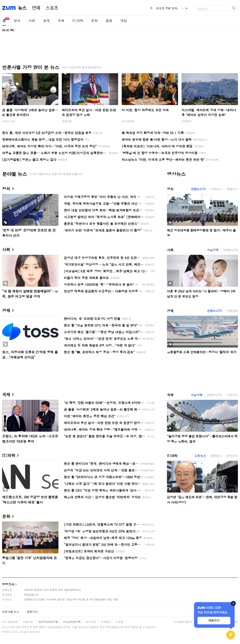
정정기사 (8, 584)
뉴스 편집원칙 (10, 622)
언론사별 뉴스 (11, 612)
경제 (46, 21)
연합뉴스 (232, 189)
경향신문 (67, 121)
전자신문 (232, 456)
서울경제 (213, 250)
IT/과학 (78, 21)
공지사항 (91, 622)
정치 (17, 21)
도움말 (119, 622)
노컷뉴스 (216, 189)
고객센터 (106, 622)
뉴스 (22, 8)
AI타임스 (216, 456)
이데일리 (187, 121)
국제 (61, 21)
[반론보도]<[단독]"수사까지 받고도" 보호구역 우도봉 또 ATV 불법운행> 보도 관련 (71, 599)
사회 (32, 21)
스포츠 (52, 8)
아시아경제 (128, 121)
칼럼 (109, 21)
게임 (124, 21)
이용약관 (28, 622)
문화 (94, 21)
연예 (36, 8)
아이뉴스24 (9, 121)
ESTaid (8, 632)
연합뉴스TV (198, 189)
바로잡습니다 (32, 595)
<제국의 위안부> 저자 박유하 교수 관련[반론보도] (53, 590)
